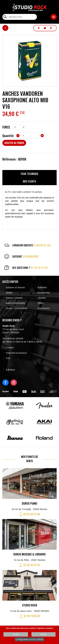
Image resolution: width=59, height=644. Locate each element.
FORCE (6, 127)
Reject (44, 634)
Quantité (8, 136)
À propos (10, 370)
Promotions (44, 308)
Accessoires (44, 293)
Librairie (42, 298)
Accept (16, 634)
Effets (41, 303)
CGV (8, 358)
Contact (10, 347)
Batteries (42, 287)
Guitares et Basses (15, 287)
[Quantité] (30, 136)
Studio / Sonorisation (17, 308)
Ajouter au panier (14, 143)
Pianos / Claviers (14, 298)
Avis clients (29, 181)
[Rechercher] (20, 17)
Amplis (9, 293)
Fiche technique (29, 174)
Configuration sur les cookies (29, 639)
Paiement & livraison (16, 353)
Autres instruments (15, 303)
